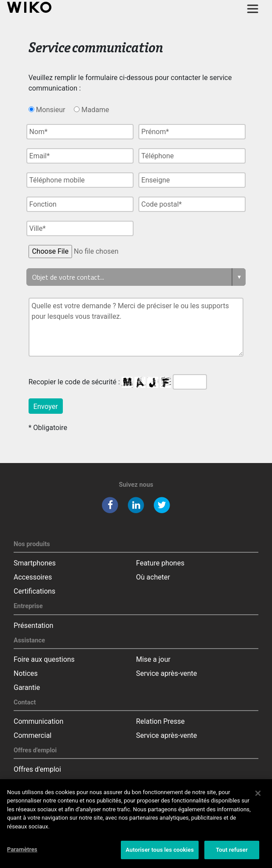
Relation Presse (161, 721)
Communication (38, 721)
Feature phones (160, 563)
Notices (26, 673)
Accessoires (33, 577)
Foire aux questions (44, 659)
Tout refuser (232, 854)
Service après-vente (167, 673)
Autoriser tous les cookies (160, 854)
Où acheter (153, 577)
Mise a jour (153, 659)
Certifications (34, 591)
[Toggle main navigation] (253, 9)
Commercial (33, 735)
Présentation (33, 625)
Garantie (27, 687)
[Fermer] (258, 797)
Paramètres (22, 854)
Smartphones (35, 563)
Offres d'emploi (37, 769)
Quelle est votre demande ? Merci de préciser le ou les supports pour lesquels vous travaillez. (136, 327)
